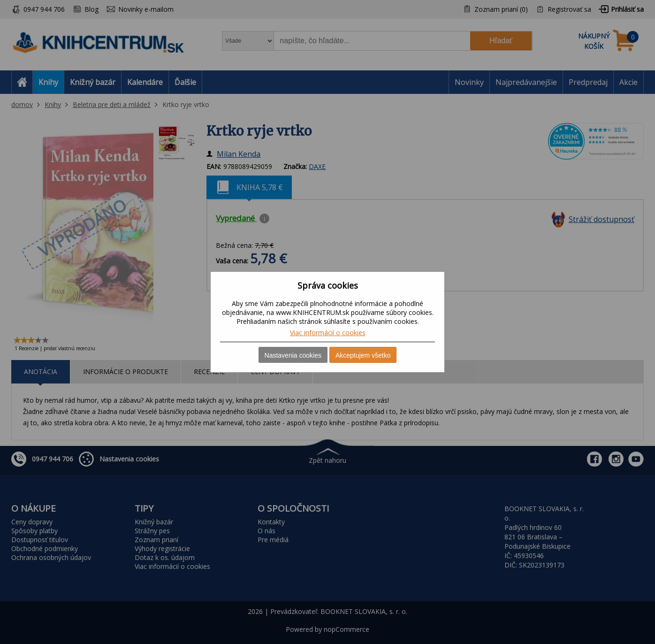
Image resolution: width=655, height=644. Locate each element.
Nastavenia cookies (293, 355)
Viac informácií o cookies (328, 333)
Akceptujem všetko (363, 355)
